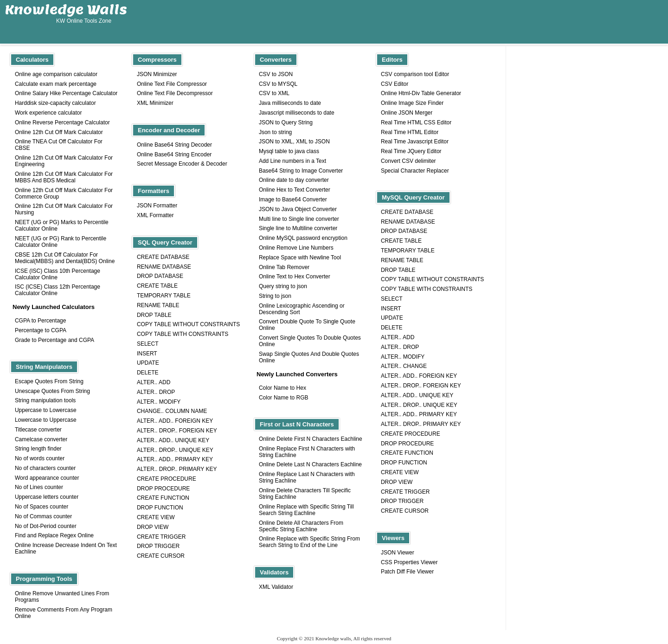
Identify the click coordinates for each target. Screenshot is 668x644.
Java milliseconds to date (290, 103)
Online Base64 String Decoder (174, 145)
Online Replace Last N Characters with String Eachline (307, 477)
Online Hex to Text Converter (295, 190)
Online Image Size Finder (412, 103)
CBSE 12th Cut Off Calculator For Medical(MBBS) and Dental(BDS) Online (65, 258)
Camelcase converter (41, 439)
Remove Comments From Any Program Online (64, 613)
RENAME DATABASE (408, 222)
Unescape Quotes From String (52, 391)
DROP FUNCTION (404, 463)
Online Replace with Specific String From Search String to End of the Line (309, 542)
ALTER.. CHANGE (404, 366)
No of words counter (40, 458)
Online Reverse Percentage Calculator (62, 122)
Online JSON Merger (407, 113)
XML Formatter (155, 215)
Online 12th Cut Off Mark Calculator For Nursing (64, 209)
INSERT (391, 309)
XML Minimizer (155, 103)
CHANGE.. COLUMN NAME (172, 411)
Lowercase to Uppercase (46, 420)
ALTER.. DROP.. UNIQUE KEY (419, 405)
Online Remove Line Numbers (296, 248)
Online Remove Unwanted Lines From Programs (62, 597)
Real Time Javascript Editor (415, 142)
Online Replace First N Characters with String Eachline (307, 452)
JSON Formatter (157, 206)
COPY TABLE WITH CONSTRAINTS (427, 289)
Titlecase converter (38, 430)
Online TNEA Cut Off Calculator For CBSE (59, 145)
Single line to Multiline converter (298, 228)
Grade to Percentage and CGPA (55, 340)
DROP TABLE (398, 270)
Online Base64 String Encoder (174, 155)
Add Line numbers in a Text (292, 161)
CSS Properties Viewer (409, 562)
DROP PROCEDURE (407, 444)
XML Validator (276, 587)
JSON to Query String (286, 122)
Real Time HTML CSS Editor (416, 122)
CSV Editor (395, 84)
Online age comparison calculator (56, 74)
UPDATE (392, 318)
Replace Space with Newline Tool (300, 258)
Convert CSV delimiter (408, 161)
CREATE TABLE (401, 241)
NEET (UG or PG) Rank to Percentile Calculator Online (61, 242)
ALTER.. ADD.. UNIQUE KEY (417, 395)
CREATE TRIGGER (405, 492)
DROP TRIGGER (402, 501)
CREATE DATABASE (407, 212)
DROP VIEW (397, 482)
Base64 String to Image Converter (301, 171)
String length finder (38, 449)
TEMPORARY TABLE (408, 251)
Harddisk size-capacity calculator (55, 103)
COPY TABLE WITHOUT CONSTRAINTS (432, 279)
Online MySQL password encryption (303, 238)
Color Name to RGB (284, 398)
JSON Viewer (398, 553)
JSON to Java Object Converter (298, 209)
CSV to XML (274, 93)
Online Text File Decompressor (175, 93)
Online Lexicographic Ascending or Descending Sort (302, 309)
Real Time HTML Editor (410, 132)
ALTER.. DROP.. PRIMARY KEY (421, 424)
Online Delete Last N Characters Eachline (310, 464)
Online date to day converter (294, 180)
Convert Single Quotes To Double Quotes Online (310, 341)
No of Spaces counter (42, 507)
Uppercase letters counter (47, 497)
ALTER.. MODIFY (403, 357)
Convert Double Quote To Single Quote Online (307, 325)
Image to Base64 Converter (293, 200)
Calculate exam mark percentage (56, 84)
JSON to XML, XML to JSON (294, 142)
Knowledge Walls (66, 9)
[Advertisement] (497, 22)
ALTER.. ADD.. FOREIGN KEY (419, 376)
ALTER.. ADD (398, 337)
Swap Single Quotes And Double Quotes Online (309, 357)
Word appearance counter (47, 478)
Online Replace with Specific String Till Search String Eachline (306, 510)
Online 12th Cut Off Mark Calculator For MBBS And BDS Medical (64, 177)
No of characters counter (45, 468)
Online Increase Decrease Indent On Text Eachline (66, 548)
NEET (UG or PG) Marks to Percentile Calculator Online (62, 225)
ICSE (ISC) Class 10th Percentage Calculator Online (58, 274)
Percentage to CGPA (41, 330)
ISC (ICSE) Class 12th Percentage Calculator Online (58, 290)
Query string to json (283, 286)
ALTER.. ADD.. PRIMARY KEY (419, 414)
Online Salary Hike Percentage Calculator (66, 93)
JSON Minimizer (157, 74)
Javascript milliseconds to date (297, 113)
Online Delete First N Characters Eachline (311, 439)
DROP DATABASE (404, 231)
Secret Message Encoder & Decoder (182, 164)
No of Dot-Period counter (46, 526)
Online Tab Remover (284, 267)
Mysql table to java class (289, 151)
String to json (275, 296)
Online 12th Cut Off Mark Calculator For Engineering (64, 161)
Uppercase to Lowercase (46, 410)
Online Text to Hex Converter (295, 277)
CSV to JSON (276, 74)
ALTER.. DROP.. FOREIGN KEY (421, 386)
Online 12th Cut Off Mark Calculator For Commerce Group (64, 193)
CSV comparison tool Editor (415, 74)
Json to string (275, 132)
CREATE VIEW (400, 472)
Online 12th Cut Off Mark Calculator (59, 132)
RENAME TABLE (402, 260)
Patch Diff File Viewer (407, 572)
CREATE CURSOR (405, 511)
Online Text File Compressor (172, 84)
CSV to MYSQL (278, 84)
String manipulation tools (45, 400)
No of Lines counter (39, 487)
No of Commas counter (43, 516)
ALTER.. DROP (400, 347)
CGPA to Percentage (41, 321)
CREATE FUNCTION (407, 453)
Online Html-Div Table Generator (421, 93)
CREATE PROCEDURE (411, 434)
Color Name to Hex (283, 388)
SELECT (392, 299)
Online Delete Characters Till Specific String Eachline (305, 494)
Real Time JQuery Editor (411, 151)
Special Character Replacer (415, 171)
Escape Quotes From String (49, 381)
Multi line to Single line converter (299, 219)
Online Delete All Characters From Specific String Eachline (301, 526)
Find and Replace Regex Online (54, 535)
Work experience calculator (48, 113)
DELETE (392, 328)
